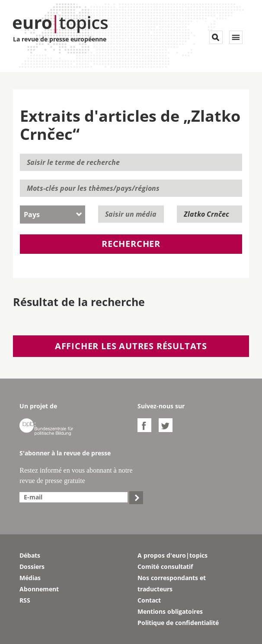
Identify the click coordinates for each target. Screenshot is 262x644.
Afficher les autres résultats (131, 346)
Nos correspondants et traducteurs (172, 583)
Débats (30, 555)
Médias (30, 578)
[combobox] (53, 215)
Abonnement (39, 589)
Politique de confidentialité (178, 623)
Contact (149, 600)
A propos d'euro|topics (173, 555)
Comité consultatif (165, 567)
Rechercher (131, 244)
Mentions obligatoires (170, 611)
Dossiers (32, 567)
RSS (25, 600)
